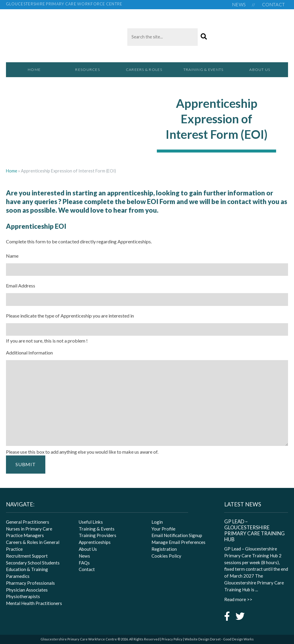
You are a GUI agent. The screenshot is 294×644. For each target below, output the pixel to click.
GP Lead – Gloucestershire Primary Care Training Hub (254, 531)
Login (157, 522)
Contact (274, 4)
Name (12, 256)
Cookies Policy (166, 556)
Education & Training (27, 569)
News (239, 4)
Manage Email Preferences (178, 542)
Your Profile (163, 529)
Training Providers (98, 535)
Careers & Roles (147, 72)
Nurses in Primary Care (29, 529)
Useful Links (91, 522)
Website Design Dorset (203, 639)
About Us (260, 70)
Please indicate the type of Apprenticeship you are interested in (70, 316)
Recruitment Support (27, 556)
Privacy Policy (172, 639)
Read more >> (238, 599)
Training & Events (203, 70)
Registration (164, 549)
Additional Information (29, 353)
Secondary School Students (33, 563)
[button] (204, 37)
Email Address (21, 286)
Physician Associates (27, 590)
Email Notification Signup (177, 535)
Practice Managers (25, 535)
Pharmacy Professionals (30, 583)
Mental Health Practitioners (34, 603)
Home (34, 70)
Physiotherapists (23, 596)
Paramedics (18, 576)
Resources (90, 72)
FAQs (84, 563)
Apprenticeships (95, 542)
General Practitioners (28, 522)
